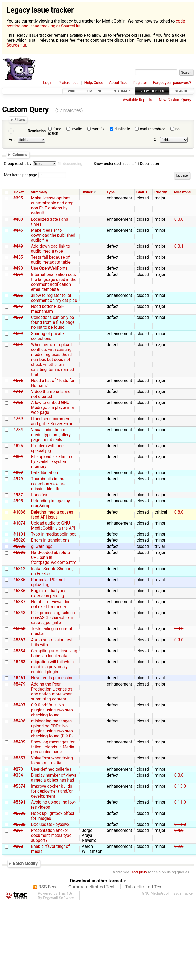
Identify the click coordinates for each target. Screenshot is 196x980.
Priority (161, 192)
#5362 (19, 640)
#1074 (19, 523)
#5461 (19, 678)
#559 (18, 317)
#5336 (19, 591)
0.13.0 (180, 786)
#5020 (19, 540)
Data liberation (45, 473)
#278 (18, 769)
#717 (18, 391)
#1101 (19, 534)
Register (140, 83)
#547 (18, 306)
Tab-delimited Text (144, 887)
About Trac (118, 83)
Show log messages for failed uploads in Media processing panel (53, 747)
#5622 (19, 824)
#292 (18, 846)
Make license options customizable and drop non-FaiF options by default (52, 205)
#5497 (19, 705)
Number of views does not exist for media (52, 604)
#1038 (19, 512)
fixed (57, 129)
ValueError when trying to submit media (52, 760)
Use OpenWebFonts (49, 268)
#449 (18, 246)
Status (142, 192)
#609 (18, 334)
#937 (18, 495)
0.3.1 (179, 246)
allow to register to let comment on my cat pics (54, 298)
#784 (18, 430)
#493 (18, 268)
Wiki (72, 91)
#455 (18, 257)
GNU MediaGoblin (157, 893)
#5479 (19, 684)
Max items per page (20, 175)
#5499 (19, 742)
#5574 (19, 786)
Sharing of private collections (47, 336)
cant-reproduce (153, 129)
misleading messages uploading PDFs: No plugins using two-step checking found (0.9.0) (52, 728)
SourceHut (16, 45)
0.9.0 (179, 629)
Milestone (182, 192)
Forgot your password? (172, 83)
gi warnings (42, 546)
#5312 (19, 569)
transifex (39, 495)
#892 (18, 473)
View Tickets (152, 91)
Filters (20, 120)
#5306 (19, 552)
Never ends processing (52, 678)
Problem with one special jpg (47, 448)
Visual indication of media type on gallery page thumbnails (51, 435)
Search (182, 91)
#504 (18, 274)
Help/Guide (94, 83)
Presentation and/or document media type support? (51, 835)
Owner (87, 192)
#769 (18, 419)
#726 (18, 402)
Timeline (94, 91)
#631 (18, 345)
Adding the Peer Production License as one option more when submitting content (52, 692)
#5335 (19, 580)
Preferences (68, 83)
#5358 (19, 629)
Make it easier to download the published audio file (53, 235)
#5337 (19, 602)
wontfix (98, 129)
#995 (18, 501)
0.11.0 (180, 802)
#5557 (19, 758)
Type (111, 192)
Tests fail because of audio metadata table (51, 260)
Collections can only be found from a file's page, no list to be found (53, 322)
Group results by (18, 164)
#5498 (19, 721)
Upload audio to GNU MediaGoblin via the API (53, 526)
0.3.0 (179, 219)
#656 (18, 380)
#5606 (19, 813)
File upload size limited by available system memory (52, 462)
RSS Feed (48, 887)
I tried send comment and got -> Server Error (52, 421)
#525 (18, 295)
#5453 (19, 662)
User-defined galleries (51, 769)
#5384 (19, 651)
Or (156, 140)
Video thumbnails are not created (51, 394)
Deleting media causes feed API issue (52, 515)
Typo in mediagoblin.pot (53, 534)
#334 (18, 775)
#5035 (19, 546)
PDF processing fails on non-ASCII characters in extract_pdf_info (53, 618)
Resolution (37, 131)
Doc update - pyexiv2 (50, 824)
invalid (77, 129)
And (12, 140)
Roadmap (121, 91)
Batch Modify (25, 863)
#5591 (19, 802)
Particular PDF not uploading (48, 582)
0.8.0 (179, 512)
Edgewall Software (58, 898)
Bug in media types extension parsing (49, 593)
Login (48, 83)
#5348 (19, 613)
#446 (18, 230)
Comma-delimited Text (92, 887)
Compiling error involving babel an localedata (54, 653)
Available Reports (137, 100)
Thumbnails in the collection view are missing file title (48, 484)
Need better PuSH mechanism (48, 309)
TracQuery (138, 872)
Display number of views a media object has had (54, 778)
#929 (18, 479)
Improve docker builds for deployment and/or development (52, 791)
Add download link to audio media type (51, 249)
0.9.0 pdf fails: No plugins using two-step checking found (52, 710)
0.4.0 (179, 830)
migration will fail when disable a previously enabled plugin (53, 667)
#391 (18, 830)
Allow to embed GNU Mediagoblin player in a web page (53, 407)
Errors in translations (50, 540)
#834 (18, 457)
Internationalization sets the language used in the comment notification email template (54, 282)
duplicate (122, 129)
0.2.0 (179, 846)
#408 (18, 219)
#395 (18, 198)
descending (73, 164)
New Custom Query (175, 100)
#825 (18, 446)
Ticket (18, 192)
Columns (20, 155)
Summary (39, 192)
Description (147, 164)
